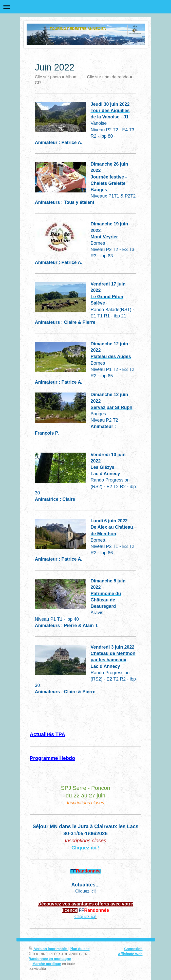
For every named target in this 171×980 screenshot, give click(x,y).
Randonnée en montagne (50, 959)
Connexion (133, 949)
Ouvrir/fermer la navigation (86, 7)
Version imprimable (48, 949)
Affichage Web (130, 954)
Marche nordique (47, 964)
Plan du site (80, 949)
